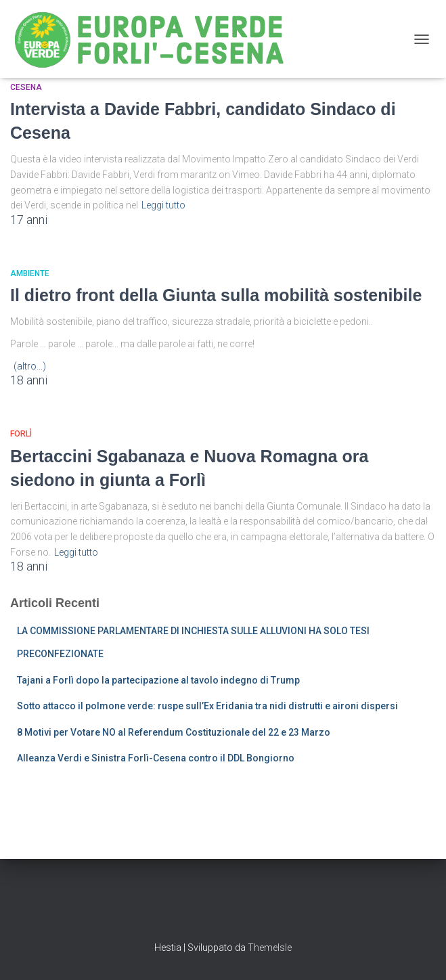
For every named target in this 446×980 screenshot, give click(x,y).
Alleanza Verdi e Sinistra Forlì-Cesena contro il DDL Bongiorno (156, 758)
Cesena (26, 87)
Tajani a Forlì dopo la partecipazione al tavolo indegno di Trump (158, 680)
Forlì (21, 434)
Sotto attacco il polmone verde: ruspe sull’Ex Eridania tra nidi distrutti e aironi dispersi (207, 706)
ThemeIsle (270, 948)
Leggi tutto (163, 205)
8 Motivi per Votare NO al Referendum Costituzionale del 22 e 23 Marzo (174, 732)
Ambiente (30, 273)
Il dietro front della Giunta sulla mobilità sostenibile (216, 295)
